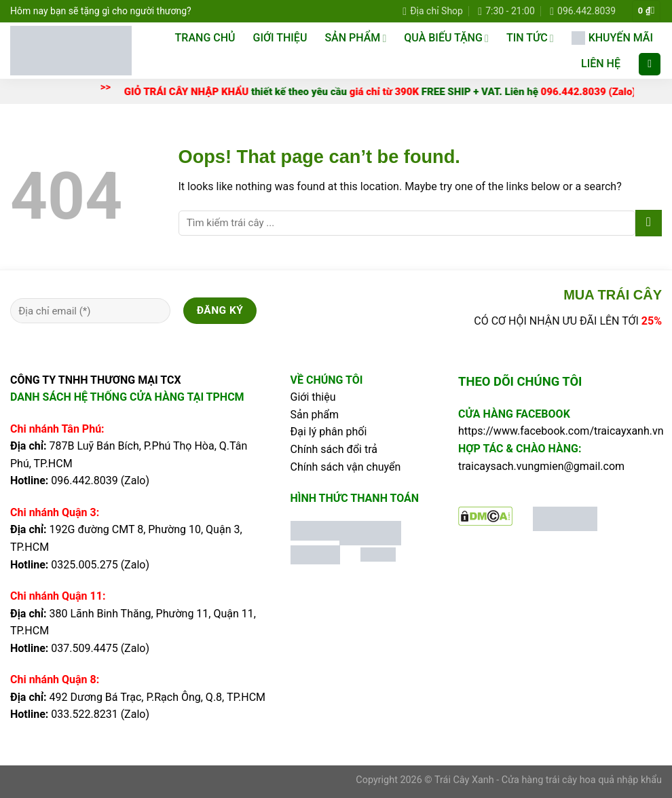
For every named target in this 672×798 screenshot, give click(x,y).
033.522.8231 (84, 714)
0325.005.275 (84, 565)
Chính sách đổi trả (334, 449)
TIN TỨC (530, 38)
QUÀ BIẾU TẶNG (446, 38)
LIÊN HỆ (601, 64)
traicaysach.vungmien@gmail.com (541, 466)
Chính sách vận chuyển (346, 467)
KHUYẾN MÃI (612, 38)
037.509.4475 (84, 648)
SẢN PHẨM (355, 38)
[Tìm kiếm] (650, 64)
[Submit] (649, 223)
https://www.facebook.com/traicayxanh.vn (561, 431)
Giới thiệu (280, 38)
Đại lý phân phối (329, 432)
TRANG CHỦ (205, 38)
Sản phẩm (315, 415)
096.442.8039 (84, 480)
